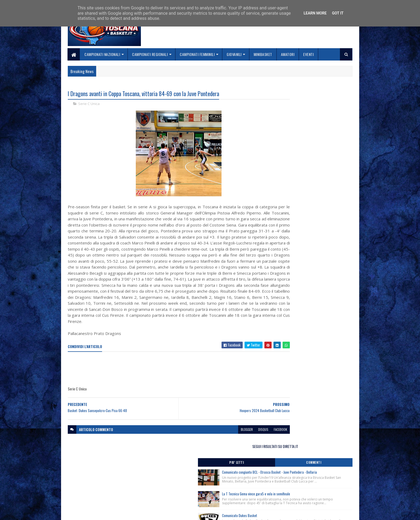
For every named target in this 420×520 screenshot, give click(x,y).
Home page (174, 478)
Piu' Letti (288, 111)
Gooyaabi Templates (138, 513)
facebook (248, 448)
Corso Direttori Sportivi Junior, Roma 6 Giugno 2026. (307, 289)
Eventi (309, 54)
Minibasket (263, 54)
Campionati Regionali (150, 54)
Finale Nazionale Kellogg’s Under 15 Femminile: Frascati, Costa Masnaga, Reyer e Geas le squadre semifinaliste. (309, 245)
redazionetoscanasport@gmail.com (320, 479)
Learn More (315, 13)
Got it (338, 13)
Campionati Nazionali (102, 54)
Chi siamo (173, 485)
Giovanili (234, 54)
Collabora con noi (179, 491)
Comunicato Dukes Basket (309, 187)
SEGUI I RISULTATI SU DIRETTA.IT (310, 95)
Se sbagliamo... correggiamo (188, 497)
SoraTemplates (93, 513)
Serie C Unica (89, 104)
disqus (231, 448)
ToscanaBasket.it (290, 317)
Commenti (331, 111)
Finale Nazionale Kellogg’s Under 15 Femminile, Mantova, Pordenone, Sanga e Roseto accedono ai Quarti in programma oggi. (309, 276)
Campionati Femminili (197, 54)
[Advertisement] (165, 388)
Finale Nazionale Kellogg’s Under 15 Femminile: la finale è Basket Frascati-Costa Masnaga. (308, 228)
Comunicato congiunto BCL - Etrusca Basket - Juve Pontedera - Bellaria (321, 124)
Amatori (288, 54)
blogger (214, 448)
